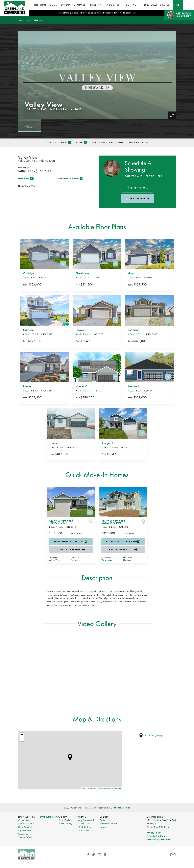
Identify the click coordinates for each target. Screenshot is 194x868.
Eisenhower (83, 273)
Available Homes (26, 824)
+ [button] (22, 735)
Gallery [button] (96, 5)
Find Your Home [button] (44, 5)
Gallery (63, 817)
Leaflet (84, 788)
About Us (83, 817)
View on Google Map (151, 735)
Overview (51, 142)
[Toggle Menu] (188, 5)
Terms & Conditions (157, 836)
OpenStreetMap (102, 788)
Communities (24, 820)
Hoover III (134, 386)
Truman (54, 443)
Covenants (23, 834)
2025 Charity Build (157, 5)
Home (21, 20)
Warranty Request (108, 824)
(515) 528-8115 (161, 827)
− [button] (22, 739)
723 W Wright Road (61, 522)
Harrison (28, 330)
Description (98, 142)
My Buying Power (73, 5)
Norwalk (28, 20)
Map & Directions (139, 142)
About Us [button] (113, 5)
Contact (104, 817)
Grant (132, 273)
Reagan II (108, 443)
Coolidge (29, 273)
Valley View (55, 560)
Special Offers (25, 837)
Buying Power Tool (69, 550)
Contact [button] (132, 5)
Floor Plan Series (26, 827)
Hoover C (81, 386)
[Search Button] (178, 5)
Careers (103, 827)
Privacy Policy (154, 833)
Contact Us (105, 820)
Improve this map (115, 788)
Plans (66, 142)
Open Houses (25, 830)
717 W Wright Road (113, 522)
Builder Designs (122, 808)
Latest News (84, 830)
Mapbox (92, 788)
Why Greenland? (86, 820)
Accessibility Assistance (158, 839)
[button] (178, 5)
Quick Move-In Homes (70, 178)
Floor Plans (26, 178)
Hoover (80, 330)
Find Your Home (26, 817)
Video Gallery (117, 142)
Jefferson (134, 330)
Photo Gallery (65, 820)
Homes (81, 142)
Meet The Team (85, 827)
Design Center (85, 824)
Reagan (28, 386)
